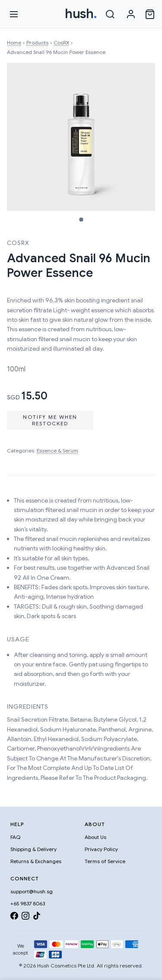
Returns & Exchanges (36, 861)
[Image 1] (81, 220)
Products (37, 42)
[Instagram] (25, 917)
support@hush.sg (32, 891)
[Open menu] (14, 14)
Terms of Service (105, 861)
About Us (95, 837)
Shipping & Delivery (33, 849)
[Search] (110, 14)
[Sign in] (131, 14)
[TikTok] (37, 917)
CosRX (61, 42)
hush (81, 14)
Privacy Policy (101, 849)
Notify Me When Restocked (50, 420)
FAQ (15, 837)
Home (14, 42)
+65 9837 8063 (28, 903)
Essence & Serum (57, 451)
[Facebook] (14, 917)
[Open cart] (150, 14)
